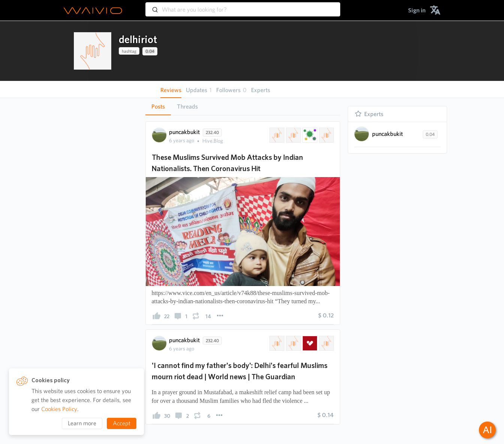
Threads (187, 107)
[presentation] (93, 51)
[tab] (158, 107)
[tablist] (243, 107)
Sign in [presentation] (417, 10)
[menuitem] (417, 10)
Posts (158, 107)
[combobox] (243, 6)
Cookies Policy (59, 409)
